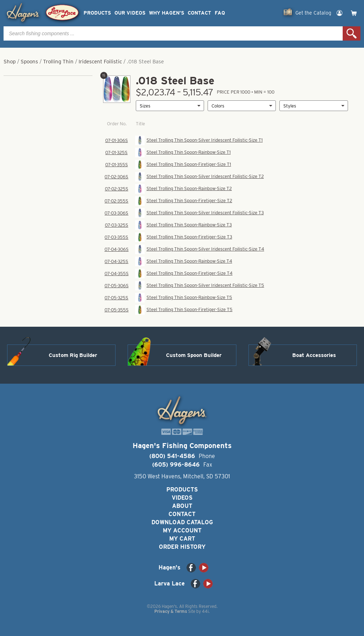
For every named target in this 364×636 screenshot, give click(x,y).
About (182, 506)
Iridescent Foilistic (100, 62)
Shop (10, 62)
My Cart (182, 539)
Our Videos (130, 13)
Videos (182, 498)
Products (97, 13)
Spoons (29, 62)
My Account (182, 530)
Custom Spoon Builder (194, 355)
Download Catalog (182, 522)
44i (205, 611)
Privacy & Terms (171, 611)
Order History (182, 547)
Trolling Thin (58, 62)
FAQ (220, 13)
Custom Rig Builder (73, 355)
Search (352, 33)
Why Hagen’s (167, 13)
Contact (199, 13)
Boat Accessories (314, 355)
